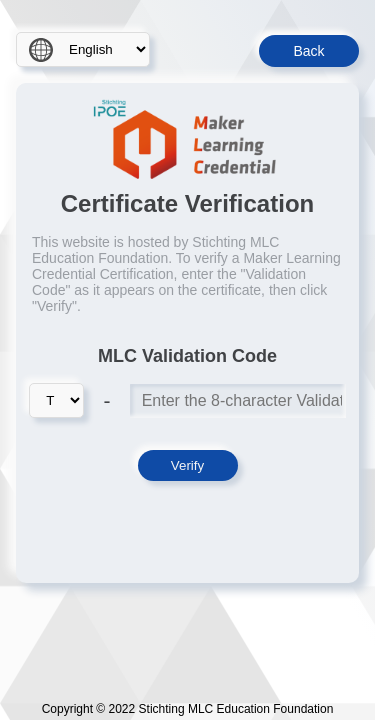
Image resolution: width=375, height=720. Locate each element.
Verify (187, 465)
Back (308, 51)
